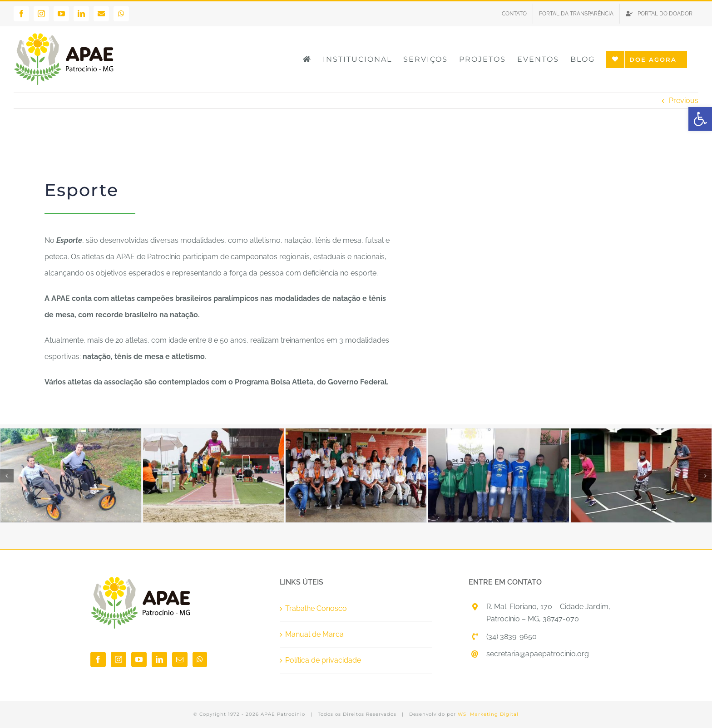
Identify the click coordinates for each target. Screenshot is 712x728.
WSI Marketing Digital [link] (488, 714)
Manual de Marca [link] (314, 634)
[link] (700, 119)
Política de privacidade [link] (323, 660)
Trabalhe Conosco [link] (316, 608)
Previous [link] (684, 101)
